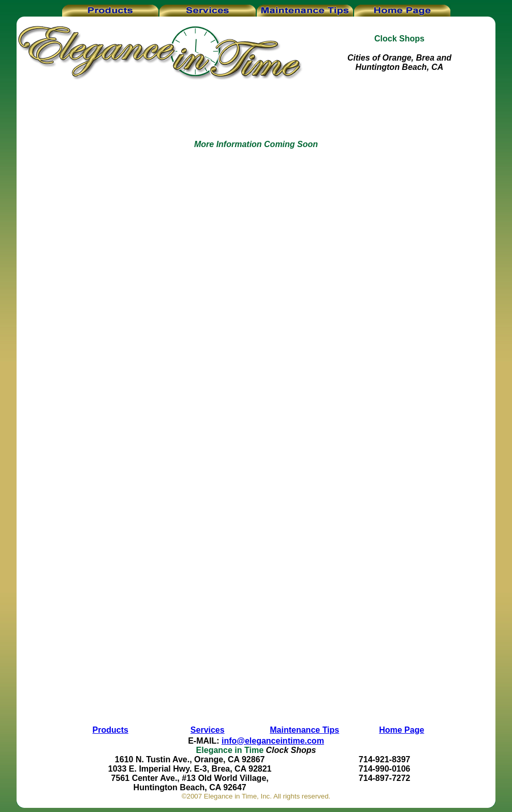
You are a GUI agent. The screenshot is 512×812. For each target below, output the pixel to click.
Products (111, 730)
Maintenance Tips (304, 730)
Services (208, 730)
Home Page (401, 730)
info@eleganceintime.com (273, 741)
